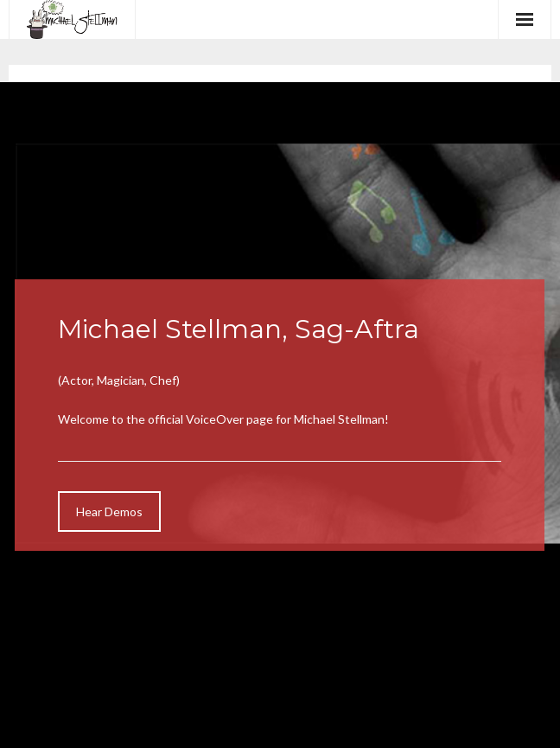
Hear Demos (109, 511)
